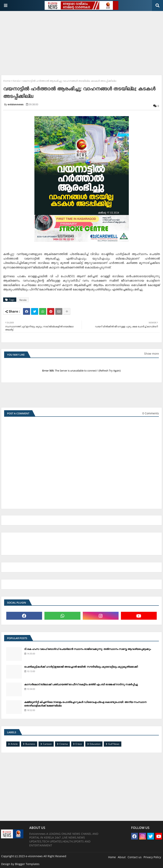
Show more (151, 354)
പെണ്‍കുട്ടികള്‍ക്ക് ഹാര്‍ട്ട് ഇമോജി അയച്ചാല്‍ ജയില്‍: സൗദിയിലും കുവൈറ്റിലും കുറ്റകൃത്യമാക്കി (81, 667)
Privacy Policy (152, 857)
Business (30, 744)
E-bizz (79, 744)
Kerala (16, 81)
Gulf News (114, 744)
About (122, 857)
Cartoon (47, 744)
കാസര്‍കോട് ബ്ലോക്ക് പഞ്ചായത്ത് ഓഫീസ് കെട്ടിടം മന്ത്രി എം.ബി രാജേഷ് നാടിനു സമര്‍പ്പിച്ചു (81, 684)
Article (14, 744)
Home (7, 81)
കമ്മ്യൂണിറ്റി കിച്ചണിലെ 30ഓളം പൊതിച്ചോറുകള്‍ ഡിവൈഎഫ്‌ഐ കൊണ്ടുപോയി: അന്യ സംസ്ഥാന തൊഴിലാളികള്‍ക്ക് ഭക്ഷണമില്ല (85, 704)
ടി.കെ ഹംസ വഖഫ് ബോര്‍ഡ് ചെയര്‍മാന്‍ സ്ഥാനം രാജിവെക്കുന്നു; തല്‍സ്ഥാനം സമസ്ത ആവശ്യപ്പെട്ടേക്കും (87, 649)
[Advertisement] (82, 41)
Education (95, 744)
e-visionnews (34, 856)
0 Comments (151, 413)
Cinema (64, 744)
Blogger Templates (27, 864)
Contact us (135, 857)
